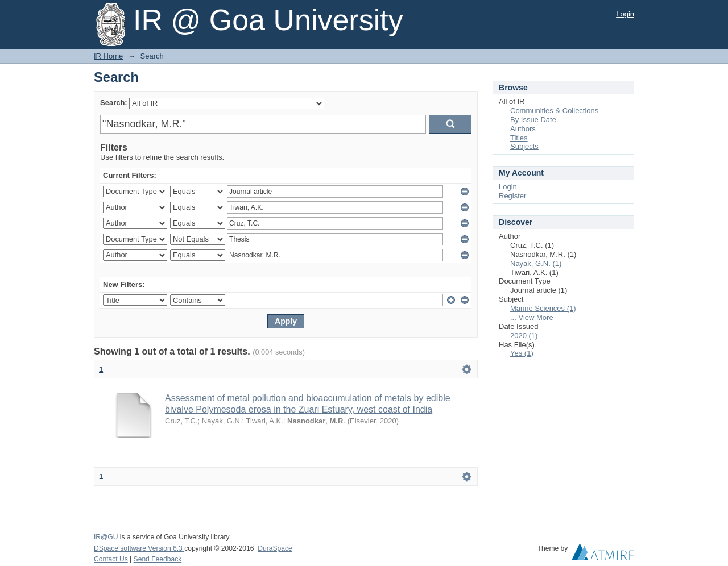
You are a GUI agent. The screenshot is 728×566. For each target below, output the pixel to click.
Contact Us (111, 559)
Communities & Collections (554, 111)
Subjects (524, 146)
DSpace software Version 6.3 (139, 548)
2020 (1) (524, 336)
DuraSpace (275, 548)
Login (625, 14)
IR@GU (107, 537)
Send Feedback (158, 559)
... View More (532, 317)
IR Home (108, 56)
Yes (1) (522, 353)
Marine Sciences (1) (543, 308)
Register (512, 196)
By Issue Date (533, 120)
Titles (519, 138)
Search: (114, 103)
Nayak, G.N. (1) (536, 263)
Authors (523, 129)
